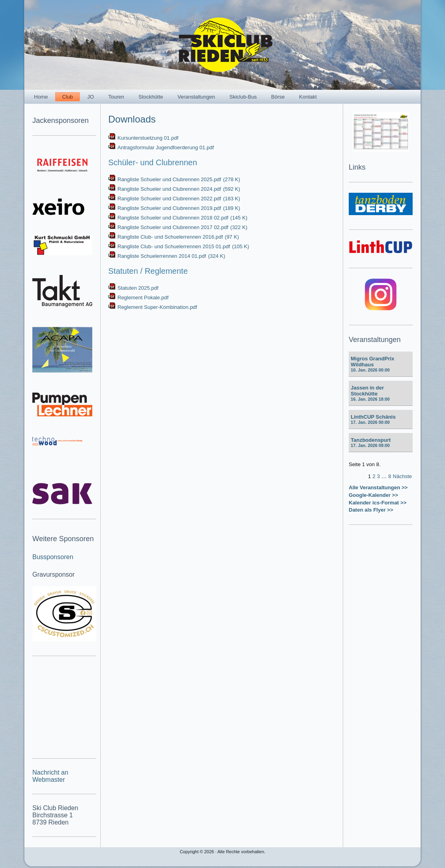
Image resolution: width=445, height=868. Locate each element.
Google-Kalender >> (373, 495)
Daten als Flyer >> (371, 510)
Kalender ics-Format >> (378, 503)
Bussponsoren (53, 557)
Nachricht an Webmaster (50, 776)
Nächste (402, 476)
